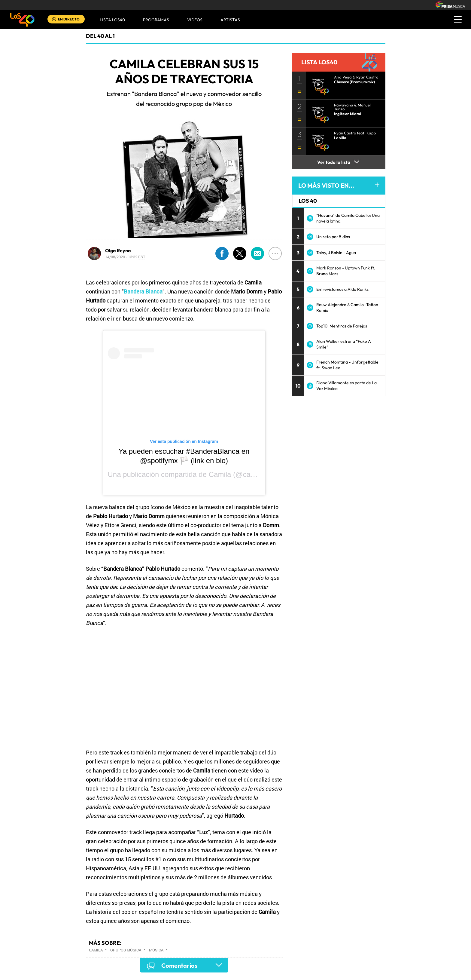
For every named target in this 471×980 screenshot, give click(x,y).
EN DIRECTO (69, 19)
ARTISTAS (230, 20)
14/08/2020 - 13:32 (125, 257)
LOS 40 (308, 201)
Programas (156, 20)
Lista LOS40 (112, 20)
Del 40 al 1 (100, 36)
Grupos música (126, 950)
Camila (220, 474)
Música (156, 950)
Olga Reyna (118, 250)
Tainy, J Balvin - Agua (336, 253)
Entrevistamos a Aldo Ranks (342, 289)
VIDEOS (195, 20)
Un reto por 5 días (333, 237)
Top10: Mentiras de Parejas (342, 326)
